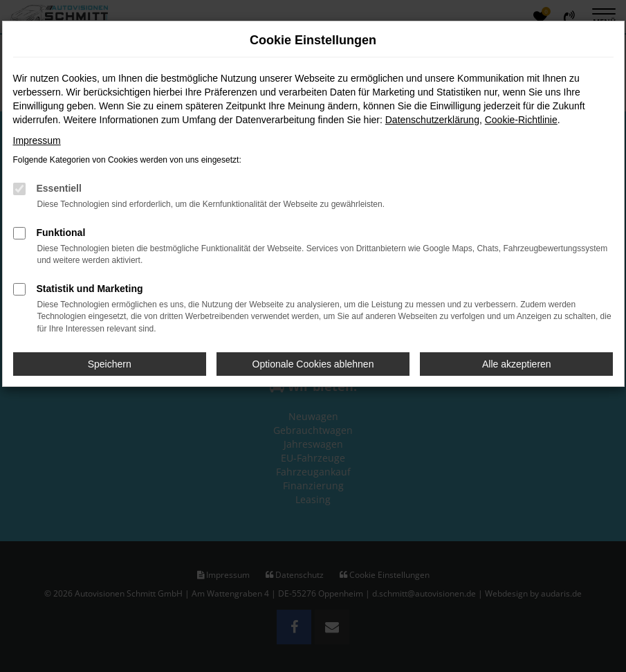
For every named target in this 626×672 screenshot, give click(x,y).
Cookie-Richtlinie (521, 120)
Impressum (37, 140)
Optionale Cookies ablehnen (313, 364)
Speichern (110, 364)
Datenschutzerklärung (432, 120)
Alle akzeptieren (517, 364)
